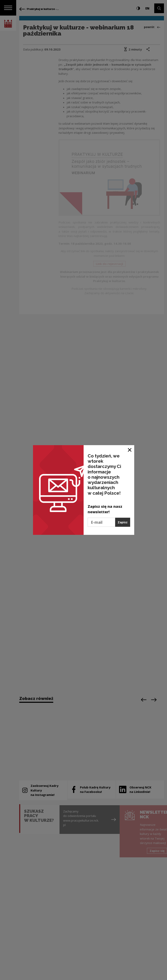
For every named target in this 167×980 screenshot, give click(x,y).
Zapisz (123, 522)
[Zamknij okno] (130, 450)
